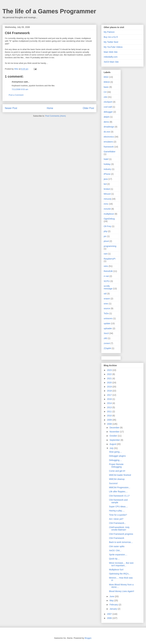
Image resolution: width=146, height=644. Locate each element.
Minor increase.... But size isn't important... (121, 564)
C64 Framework (117, 538)
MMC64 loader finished (120, 475)
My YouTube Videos (113, 47)
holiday (107, 164)
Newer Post (11, 108)
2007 (110, 614)
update (107, 323)
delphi (107, 117)
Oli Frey (107, 226)
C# (105, 92)
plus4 (106, 241)
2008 (110, 424)
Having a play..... (117, 511)
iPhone (107, 174)
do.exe (107, 132)
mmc (106, 204)
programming (110, 246)
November (115, 432)
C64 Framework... (117, 523)
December (115, 428)
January (114, 609)
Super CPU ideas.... (118, 507)
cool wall (108, 107)
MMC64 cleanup (117, 479)
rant (106, 254)
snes (106, 304)
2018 (110, 391)
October (114, 436)
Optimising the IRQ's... (120, 574)
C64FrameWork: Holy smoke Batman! (119, 529)
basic (106, 87)
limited (107, 189)
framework (109, 147)
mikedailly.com (111, 57)
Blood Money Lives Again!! (122, 591)
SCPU (107, 281)
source (107, 308)
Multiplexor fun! (116, 570)
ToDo (106, 313)
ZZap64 (107, 348)
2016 (110, 399)
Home (50, 108)
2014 (110, 403)
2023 (110, 370)
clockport (108, 102)
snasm (107, 299)
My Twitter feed (111, 42)
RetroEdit (108, 271)
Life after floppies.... (118, 492)
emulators (108, 142)
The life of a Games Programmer (49, 11)
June (112, 596)
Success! (113, 483)
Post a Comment (16, 95)
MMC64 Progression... (120, 487)
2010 (110, 416)
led (105, 184)
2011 (110, 411)
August (113, 444)
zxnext (107, 343)
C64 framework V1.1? (119, 496)
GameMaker (110, 152)
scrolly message (108, 287)
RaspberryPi (110, 259)
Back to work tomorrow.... (121, 542)
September (115, 440)
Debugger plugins (117, 456)
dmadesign (109, 127)
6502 (106, 77)
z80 (105, 338)
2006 (110, 618)
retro (106, 266)
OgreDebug (109, 219)
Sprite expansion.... (118, 555)
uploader (108, 328)
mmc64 (107, 209)
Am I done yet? (116, 519)
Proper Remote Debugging (116, 466)
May (112, 601)
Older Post (88, 108)
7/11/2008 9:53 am (20, 89)
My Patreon (109, 32)
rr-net (106, 276)
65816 (107, 82)
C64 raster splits (117, 546)
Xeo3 (106, 333)
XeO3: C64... (115, 550)
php (105, 231)
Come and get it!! (117, 471)
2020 (110, 383)
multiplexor (109, 214)
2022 (110, 374)
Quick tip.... (114, 559)
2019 (110, 387)
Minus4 (107, 194)
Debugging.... (115, 460)
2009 (110, 420)
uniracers (108, 318)
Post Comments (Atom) (55, 116)
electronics (109, 137)
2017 (110, 395)
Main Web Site (111, 52)
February (114, 605)
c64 (105, 97)
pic (105, 236)
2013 (110, 407)
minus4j (107, 199)
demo (106, 122)
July (112, 448)
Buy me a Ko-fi (111, 37)
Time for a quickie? (118, 515)
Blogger (88, 638)
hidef (106, 159)
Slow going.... (115, 452)
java (106, 179)
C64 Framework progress (121, 534)
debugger (108, 112)
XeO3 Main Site (111, 62)
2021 (110, 378)
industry (107, 169)
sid (105, 294)
